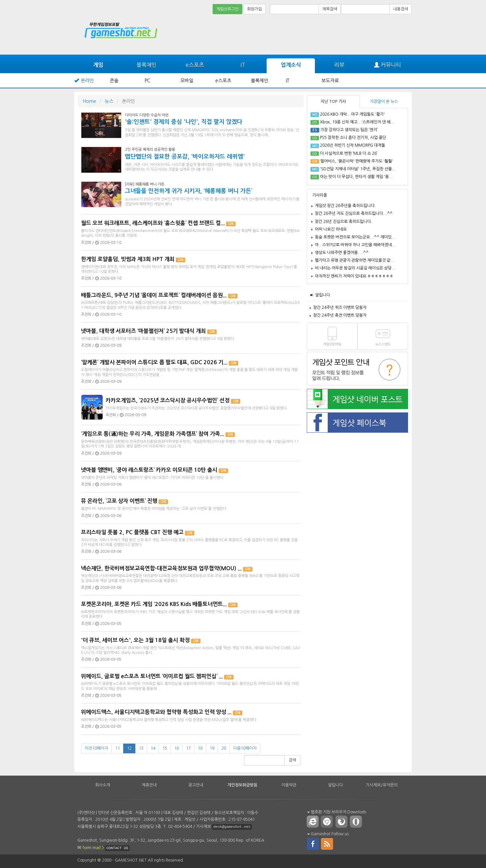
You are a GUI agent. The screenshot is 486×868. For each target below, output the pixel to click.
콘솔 (114, 81)
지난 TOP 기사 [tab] (333, 102)
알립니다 (323, 295)
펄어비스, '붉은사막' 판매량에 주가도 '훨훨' (357, 161)
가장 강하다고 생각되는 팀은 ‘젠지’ (349, 130)
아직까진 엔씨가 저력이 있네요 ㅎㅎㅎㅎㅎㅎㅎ (354, 276)
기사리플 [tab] (320, 195)
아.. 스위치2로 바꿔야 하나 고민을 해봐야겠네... (355, 245)
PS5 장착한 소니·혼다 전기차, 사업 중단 (353, 138)
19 (212, 748)
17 (188, 748)
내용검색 (401, 9)
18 (200, 748)
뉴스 (109, 101)
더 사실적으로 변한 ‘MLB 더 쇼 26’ (349, 153)
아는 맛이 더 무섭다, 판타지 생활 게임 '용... (356, 177)
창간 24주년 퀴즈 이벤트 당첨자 (340, 308)
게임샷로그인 (227, 9)
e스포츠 (195, 65)
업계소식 (291, 65)
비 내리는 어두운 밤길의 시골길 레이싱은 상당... (355, 268)
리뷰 (339, 65)
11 (117, 748)
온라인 (87, 81)
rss (327, 843)
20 (224, 748)
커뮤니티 (387, 65)
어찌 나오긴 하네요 (331, 229)
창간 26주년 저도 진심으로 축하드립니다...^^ (354, 213)
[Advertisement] (386, 34)
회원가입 (254, 9)
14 (153, 748)
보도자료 (330, 81)
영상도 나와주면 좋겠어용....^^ (342, 253)
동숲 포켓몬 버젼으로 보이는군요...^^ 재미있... (355, 237)
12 (129, 748)
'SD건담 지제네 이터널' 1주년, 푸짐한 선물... (358, 169)
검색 (292, 760)
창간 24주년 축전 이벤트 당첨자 (340, 315)
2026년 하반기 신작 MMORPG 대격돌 (353, 145)
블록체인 (146, 65)
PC (147, 81)
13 (141, 748)
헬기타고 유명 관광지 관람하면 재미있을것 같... (355, 260)
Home (89, 101)
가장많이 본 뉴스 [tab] (384, 102)
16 (177, 748)
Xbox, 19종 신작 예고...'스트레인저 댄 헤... (357, 122)
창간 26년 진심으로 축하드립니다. (344, 222)
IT (243, 65)
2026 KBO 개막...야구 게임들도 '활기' (352, 114)
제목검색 (330, 9)
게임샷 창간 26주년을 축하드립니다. (345, 206)
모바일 (187, 81)
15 (165, 748)
